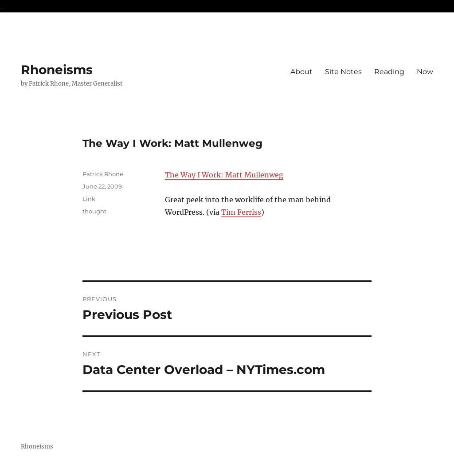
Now (425, 72)
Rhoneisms (57, 70)
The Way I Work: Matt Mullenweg (224, 175)
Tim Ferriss (241, 212)
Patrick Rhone (103, 174)
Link (89, 199)
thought (94, 211)
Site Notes (343, 72)
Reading (389, 72)
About (301, 72)
